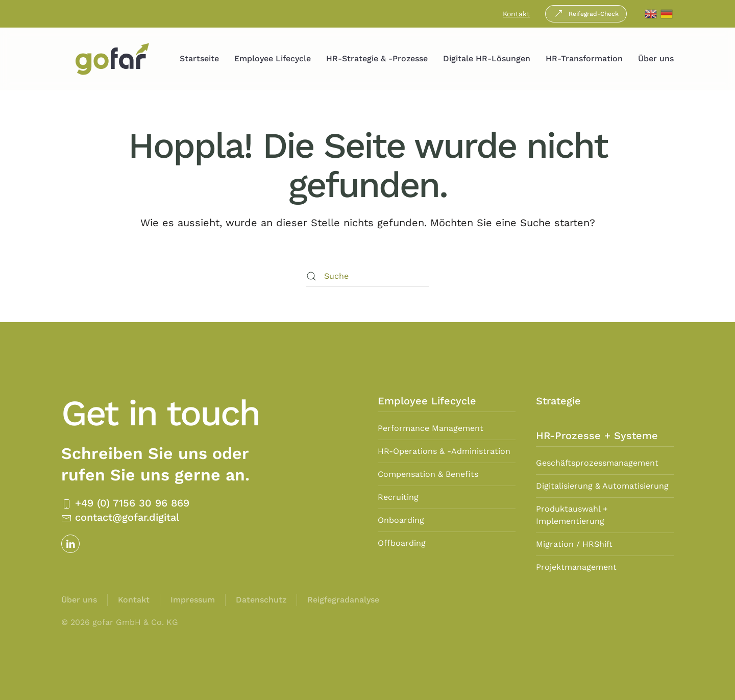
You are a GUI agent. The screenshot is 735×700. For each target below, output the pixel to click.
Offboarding (402, 543)
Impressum (193, 600)
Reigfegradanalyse (343, 600)
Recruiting (398, 497)
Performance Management (431, 428)
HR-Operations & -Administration (444, 451)
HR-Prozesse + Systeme (597, 436)
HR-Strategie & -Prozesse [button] (377, 58)
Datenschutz (261, 600)
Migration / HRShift (574, 544)
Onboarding (401, 520)
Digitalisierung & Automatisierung (602, 486)
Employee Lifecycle (273, 58)
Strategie (558, 401)
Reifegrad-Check (586, 14)
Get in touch (160, 413)
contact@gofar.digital (120, 517)
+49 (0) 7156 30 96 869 (125, 503)
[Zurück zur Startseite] (112, 59)
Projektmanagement (576, 567)
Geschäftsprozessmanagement (597, 463)
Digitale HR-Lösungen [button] (487, 58)
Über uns (79, 600)
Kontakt (516, 14)
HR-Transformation (584, 58)
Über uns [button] (656, 58)
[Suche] (367, 276)
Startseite (199, 58)
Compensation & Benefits (428, 474)
